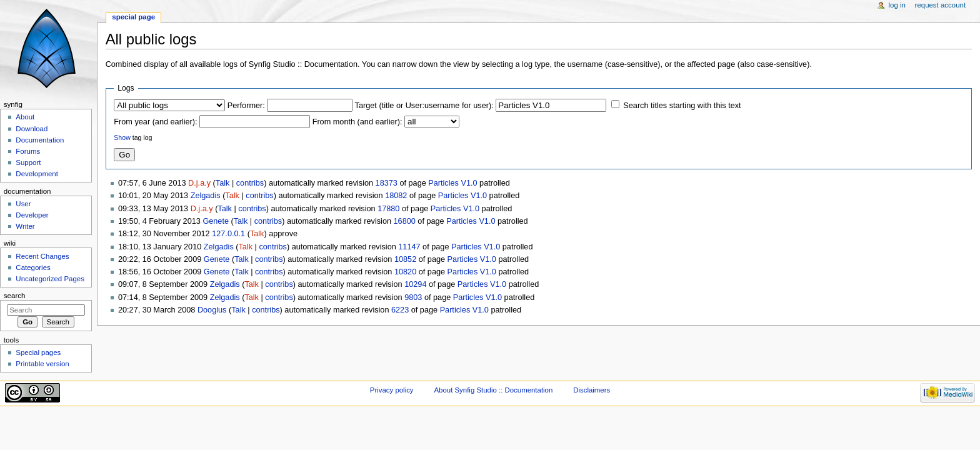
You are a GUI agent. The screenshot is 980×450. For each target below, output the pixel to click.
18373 (387, 183)
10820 (405, 272)
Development (37, 174)
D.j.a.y (199, 183)
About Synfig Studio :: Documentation (493, 390)
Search (15, 296)
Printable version (42, 364)
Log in (897, 5)
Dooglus (212, 310)
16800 (405, 221)
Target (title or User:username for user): (424, 106)
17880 (388, 209)
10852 (405, 259)
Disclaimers (592, 390)
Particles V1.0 (452, 183)
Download (32, 129)
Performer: (246, 106)
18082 (396, 196)
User (23, 204)
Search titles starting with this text (682, 106)
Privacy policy (392, 390)
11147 (409, 247)
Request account (941, 5)
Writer (25, 226)
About (25, 117)
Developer (32, 215)
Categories (33, 267)
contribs (250, 183)
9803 (413, 297)
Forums (28, 151)
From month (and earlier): (357, 122)
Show (122, 137)
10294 (415, 284)
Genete (216, 221)
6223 (400, 310)
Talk (223, 183)
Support (28, 162)
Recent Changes (42, 256)
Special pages (38, 352)
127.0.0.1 (228, 234)
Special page (133, 17)
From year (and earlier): (155, 122)
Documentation (40, 140)
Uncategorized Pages (50, 279)
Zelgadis (206, 196)
